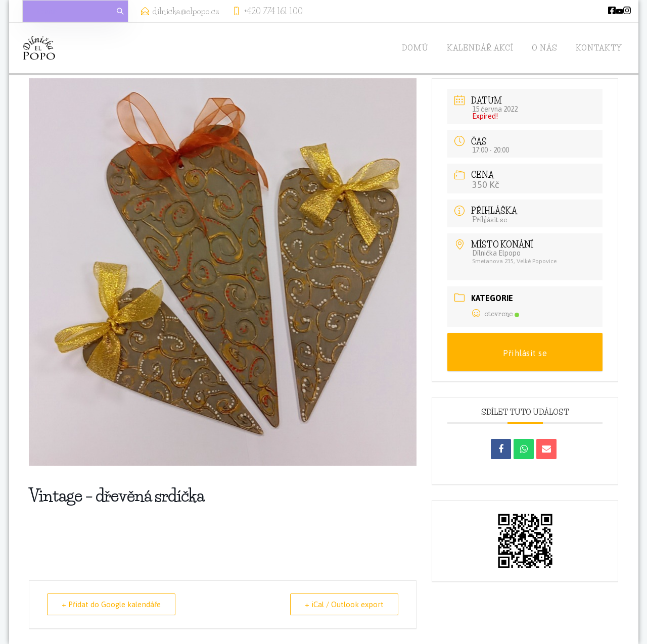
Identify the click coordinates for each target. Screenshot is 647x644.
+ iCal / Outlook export (344, 604)
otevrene (496, 314)
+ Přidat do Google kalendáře (111, 604)
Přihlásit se (490, 220)
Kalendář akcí (480, 48)
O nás (545, 48)
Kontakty (599, 48)
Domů (415, 48)
